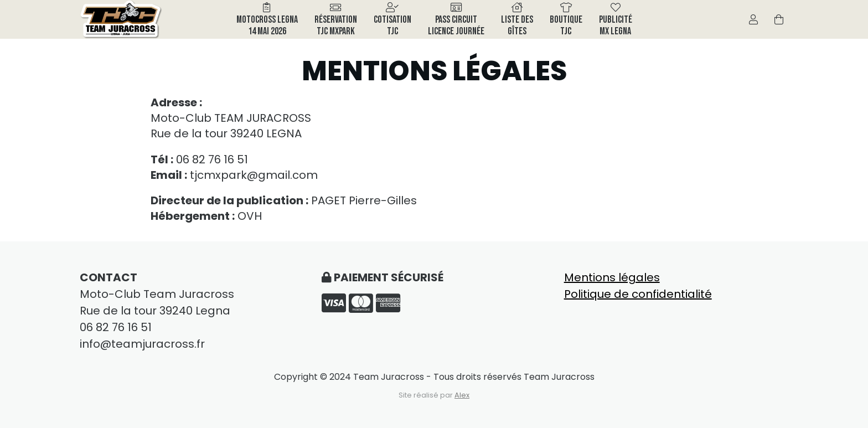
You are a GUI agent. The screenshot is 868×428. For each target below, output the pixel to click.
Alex (462, 395)
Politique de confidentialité (638, 294)
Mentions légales (612, 277)
